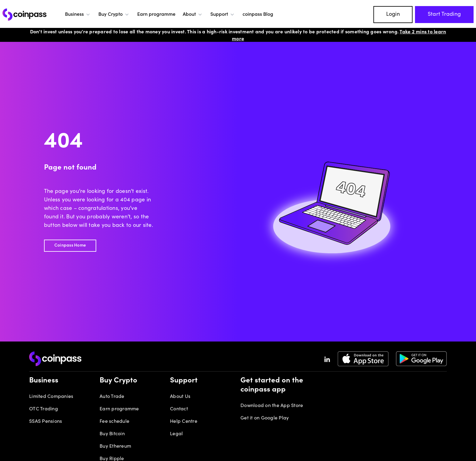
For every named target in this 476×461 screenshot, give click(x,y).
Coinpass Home (70, 246)
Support (223, 15)
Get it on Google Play (265, 418)
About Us (180, 397)
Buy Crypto (114, 15)
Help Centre (184, 422)
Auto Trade (112, 397)
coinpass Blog (258, 15)
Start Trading (444, 15)
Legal (176, 434)
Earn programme (156, 15)
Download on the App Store (272, 406)
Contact (179, 409)
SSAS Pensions (46, 422)
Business (78, 15)
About (193, 15)
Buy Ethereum (115, 446)
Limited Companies (51, 397)
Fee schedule (114, 422)
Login (393, 15)
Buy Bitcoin (112, 434)
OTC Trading (44, 409)
